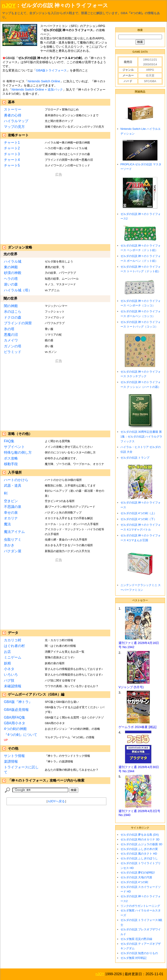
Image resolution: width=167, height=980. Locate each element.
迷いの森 (11, 284)
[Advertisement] (59, 208)
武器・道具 (13, 486)
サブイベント (14, 447)
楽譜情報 (11, 761)
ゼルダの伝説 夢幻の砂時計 (138, 873)
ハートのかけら (16, 480)
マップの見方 (14, 127)
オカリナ (11, 518)
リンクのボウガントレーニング (140, 906)
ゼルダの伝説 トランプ (135, 458)
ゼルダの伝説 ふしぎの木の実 (139, 849)
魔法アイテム (14, 532)
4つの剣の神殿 (15, 729)
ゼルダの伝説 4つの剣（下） (139, 519)
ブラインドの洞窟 (18, 323)
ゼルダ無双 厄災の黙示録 (136, 939)
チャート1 (12, 143)
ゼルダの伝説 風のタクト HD (139, 854)
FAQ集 (9, 441)
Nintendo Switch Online (44, 81)
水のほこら (13, 312)
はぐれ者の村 (14, 646)
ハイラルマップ (16, 121)
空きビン (11, 501)
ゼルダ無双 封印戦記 (134, 958)
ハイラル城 (13, 261)
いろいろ (11, 675)
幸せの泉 (11, 513)
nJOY (9, 5)
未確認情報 (13, 686)
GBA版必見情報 (16, 710)
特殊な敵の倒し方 (18, 452)
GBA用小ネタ (15, 723)
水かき (9, 545)
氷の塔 (9, 329)
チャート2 (12, 148)
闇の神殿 (11, 306)
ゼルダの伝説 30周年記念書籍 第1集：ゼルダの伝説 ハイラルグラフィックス (141, 437)
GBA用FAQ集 (15, 717)
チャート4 (12, 160)
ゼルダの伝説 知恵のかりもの (139, 953)
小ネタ (9, 669)
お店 (7, 652)
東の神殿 (11, 267)
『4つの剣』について (21, 735)
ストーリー (13, 109)
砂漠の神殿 (13, 273)
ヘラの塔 (11, 279)
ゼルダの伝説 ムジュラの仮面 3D (141, 844)
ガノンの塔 (13, 346)
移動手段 (11, 464)
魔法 (7, 524)
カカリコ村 (13, 640)
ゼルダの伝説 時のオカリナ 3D (140, 839)
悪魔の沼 (11, 335)
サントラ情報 (14, 756)
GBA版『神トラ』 (18, 702)
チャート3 (12, 154)
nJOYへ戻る (56, 801)
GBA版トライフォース (51, 70)
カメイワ (11, 340)
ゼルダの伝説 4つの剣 (134, 882)
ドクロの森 (13, 317)
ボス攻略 (11, 458)
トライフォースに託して (21, 770)
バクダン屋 (13, 551)
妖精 (7, 663)
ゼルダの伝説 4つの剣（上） (139, 513)
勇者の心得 (13, 115)
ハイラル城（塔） (18, 290)
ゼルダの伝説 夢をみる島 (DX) (140, 835)
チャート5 (12, 165)
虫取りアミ (13, 540)
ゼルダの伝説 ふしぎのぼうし (139, 858)
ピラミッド (13, 352)
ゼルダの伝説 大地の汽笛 (136, 877)
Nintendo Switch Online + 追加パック (37, 90)
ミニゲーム (13, 657)
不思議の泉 (13, 507)
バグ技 (9, 680)
